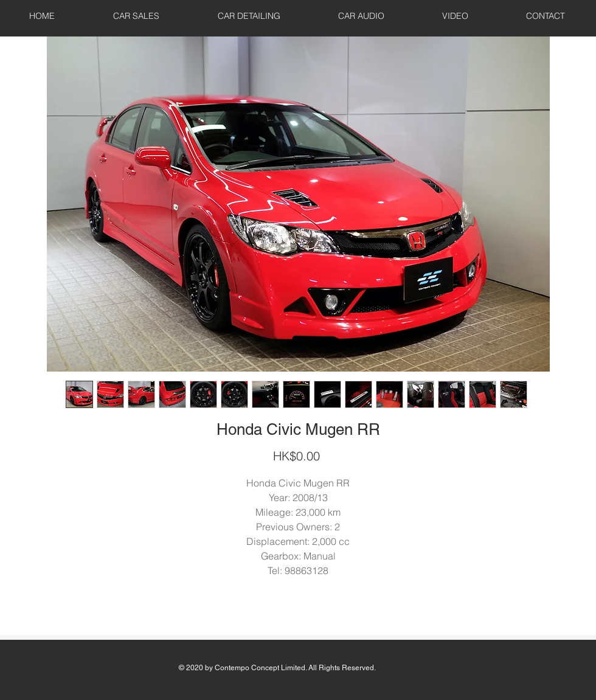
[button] (136, 16)
